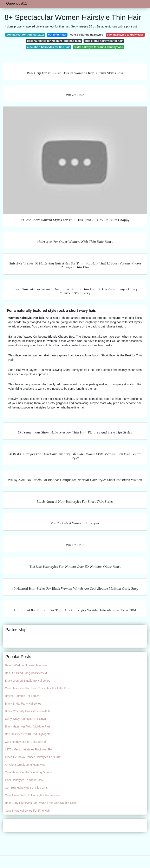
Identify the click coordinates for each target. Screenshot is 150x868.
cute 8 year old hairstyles (87, 35)
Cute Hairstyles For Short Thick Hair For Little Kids (37, 688)
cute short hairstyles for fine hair (48, 47)
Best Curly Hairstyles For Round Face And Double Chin (40, 803)
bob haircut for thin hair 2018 (25, 35)
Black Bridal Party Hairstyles (23, 704)
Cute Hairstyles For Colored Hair (26, 742)
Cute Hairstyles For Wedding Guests (28, 772)
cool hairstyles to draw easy (125, 35)
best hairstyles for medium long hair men (54, 41)
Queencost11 (17, 3)
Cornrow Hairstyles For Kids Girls (26, 788)
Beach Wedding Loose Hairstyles (26, 665)
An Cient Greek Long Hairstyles (25, 765)
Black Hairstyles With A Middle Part (27, 726)
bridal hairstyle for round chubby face (98, 47)
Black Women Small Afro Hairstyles (28, 681)
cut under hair (57, 35)
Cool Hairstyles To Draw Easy (24, 780)
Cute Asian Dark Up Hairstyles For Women (32, 795)
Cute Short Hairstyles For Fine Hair (27, 811)
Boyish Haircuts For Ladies (22, 696)
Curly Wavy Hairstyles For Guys (25, 719)
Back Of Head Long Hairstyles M (26, 673)
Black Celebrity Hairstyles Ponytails (28, 711)
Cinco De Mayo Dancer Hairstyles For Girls (33, 757)
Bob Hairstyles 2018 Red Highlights (28, 734)
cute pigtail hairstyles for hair (104, 41)
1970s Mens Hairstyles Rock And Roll (29, 749)
